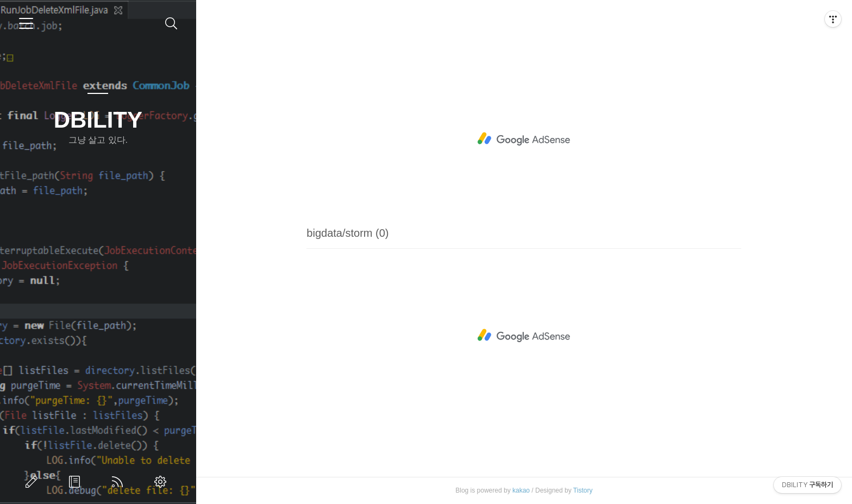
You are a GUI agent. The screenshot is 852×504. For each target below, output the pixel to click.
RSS (120, 482)
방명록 (77, 482)
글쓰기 (34, 482)
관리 (162, 482)
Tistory (583, 490)
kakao (521, 490)
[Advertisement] (524, 139)
